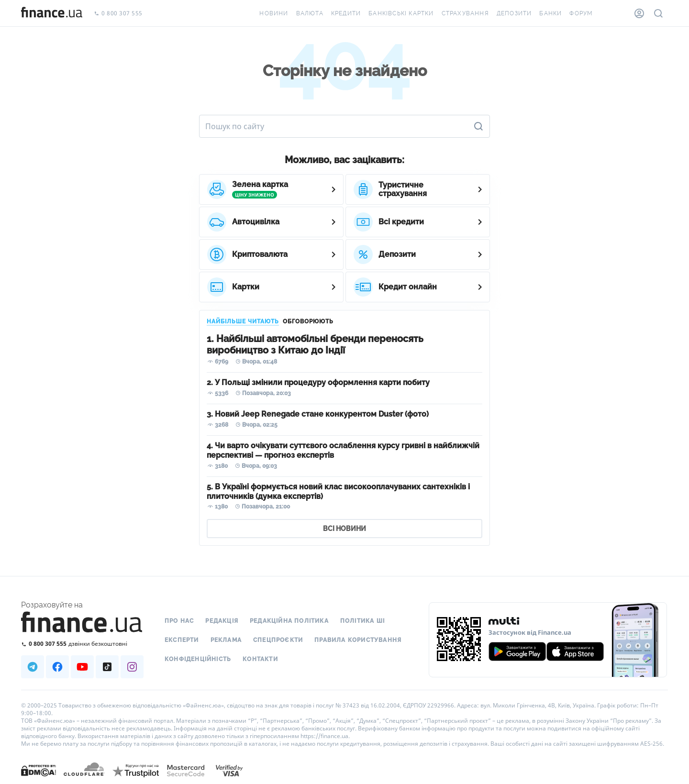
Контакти (260, 659)
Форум (581, 13)
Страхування (465, 13)
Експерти (182, 640)
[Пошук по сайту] (658, 13)
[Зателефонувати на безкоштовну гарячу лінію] (82, 644)
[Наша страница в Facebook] (57, 667)
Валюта (310, 13)
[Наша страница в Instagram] (132, 667)
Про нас (179, 621)
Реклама (226, 640)
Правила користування (358, 640)
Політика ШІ (362, 621)
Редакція (222, 621)
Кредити (346, 13)
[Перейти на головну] (52, 13)
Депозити (514, 13)
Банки (550, 13)
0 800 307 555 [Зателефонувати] (118, 14)
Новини (274, 13)
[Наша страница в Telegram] (33, 667)
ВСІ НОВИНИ (344, 529)
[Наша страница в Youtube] (82, 667)
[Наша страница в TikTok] (107, 667)
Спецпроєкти (278, 640)
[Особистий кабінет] (639, 13)
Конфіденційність (198, 659)
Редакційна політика (289, 621)
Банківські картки (401, 13)
